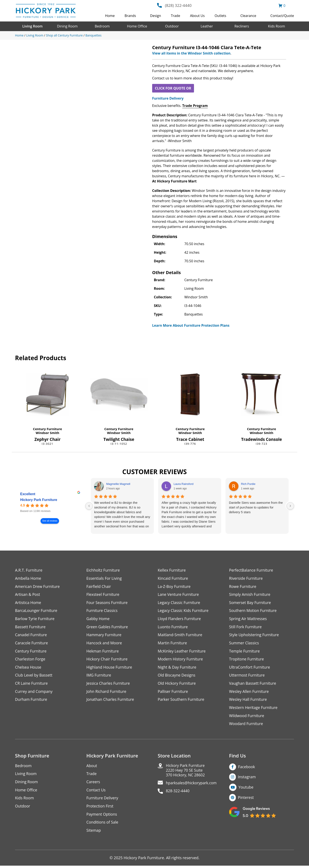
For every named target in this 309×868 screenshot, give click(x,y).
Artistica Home (28, 603)
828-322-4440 (178, 793)
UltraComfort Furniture (250, 668)
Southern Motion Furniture (253, 611)
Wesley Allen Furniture (249, 693)
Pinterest (246, 799)
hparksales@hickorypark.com (192, 785)
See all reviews (50, 521)
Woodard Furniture (246, 725)
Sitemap (94, 832)
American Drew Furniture (38, 587)
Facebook (247, 768)
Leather (207, 26)
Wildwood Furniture (247, 717)
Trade (175, 16)
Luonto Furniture (173, 627)
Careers (93, 784)
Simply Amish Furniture (250, 595)
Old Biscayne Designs (177, 676)
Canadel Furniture (31, 635)
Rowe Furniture (243, 587)
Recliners (242, 26)
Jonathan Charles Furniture (111, 701)
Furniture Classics (102, 611)
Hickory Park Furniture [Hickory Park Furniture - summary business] (39, 500)
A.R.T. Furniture (29, 570)
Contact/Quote (282, 16)
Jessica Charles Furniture (109, 684)
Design (156, 16)
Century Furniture (48, 429)
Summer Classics (244, 644)
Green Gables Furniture (108, 627)
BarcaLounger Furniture (36, 611)
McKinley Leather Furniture (182, 652)
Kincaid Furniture (173, 578)
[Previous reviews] (89, 506)
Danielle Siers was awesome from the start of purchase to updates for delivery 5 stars (256, 507)
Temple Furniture (245, 652)
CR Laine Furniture (32, 684)
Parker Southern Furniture (181, 701)
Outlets (220, 16)
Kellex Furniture (172, 570)
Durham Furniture (31, 701)
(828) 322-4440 (178, 5)
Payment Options (102, 816)
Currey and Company (34, 693)
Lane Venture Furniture (179, 595)
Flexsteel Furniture (103, 595)
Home (110, 16)
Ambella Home (28, 578)
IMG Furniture (99, 676)
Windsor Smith (47, 433)
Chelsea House (28, 668)
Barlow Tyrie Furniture (35, 619)
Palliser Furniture (173, 693)
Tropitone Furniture (247, 660)
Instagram (247, 778)
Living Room (32, 26)
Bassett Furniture (31, 627)
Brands (130, 16)
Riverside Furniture (246, 578)
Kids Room (276, 26)
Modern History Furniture (181, 660)
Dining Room (67, 26)
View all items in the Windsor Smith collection (191, 53)
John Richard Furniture (107, 693)
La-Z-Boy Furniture (174, 587)
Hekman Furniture (103, 652)
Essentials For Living (105, 578)
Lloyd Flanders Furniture (180, 619)
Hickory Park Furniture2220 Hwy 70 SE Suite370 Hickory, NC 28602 (186, 772)
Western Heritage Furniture (254, 709)
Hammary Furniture (104, 635)
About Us (197, 16)
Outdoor (172, 26)
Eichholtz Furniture (103, 570)
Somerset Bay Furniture (250, 603)
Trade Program (195, 106)
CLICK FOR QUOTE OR (173, 88)
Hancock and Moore (105, 644)
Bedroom (102, 26)
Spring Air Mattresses (248, 619)
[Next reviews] (290, 506)
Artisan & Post (28, 595)
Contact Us (96, 792)
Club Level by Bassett (34, 676)
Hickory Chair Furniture (107, 660)
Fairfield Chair (99, 587)
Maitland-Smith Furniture (180, 635)
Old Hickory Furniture (177, 684)
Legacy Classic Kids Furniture (184, 611)
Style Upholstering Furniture (254, 635)
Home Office (137, 26)
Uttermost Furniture (247, 676)
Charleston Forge (30, 660)
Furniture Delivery (168, 98)
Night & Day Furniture (177, 668)
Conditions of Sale (103, 824)
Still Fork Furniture (246, 627)
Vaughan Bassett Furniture (253, 684)
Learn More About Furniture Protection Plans (191, 325)
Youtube (246, 789)
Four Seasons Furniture (107, 603)
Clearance (248, 16)
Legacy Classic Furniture (179, 603)
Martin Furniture (173, 644)
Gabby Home (98, 619)
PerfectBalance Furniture (251, 570)
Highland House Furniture (110, 668)
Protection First (100, 808)
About (92, 767)
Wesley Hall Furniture (248, 701)
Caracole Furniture (32, 644)
